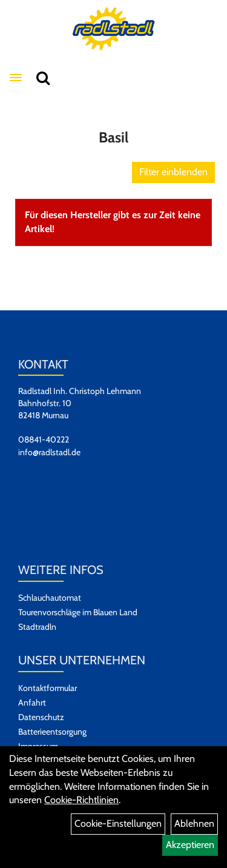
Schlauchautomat (50, 598)
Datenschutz (41, 717)
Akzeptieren (190, 845)
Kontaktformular (48, 688)
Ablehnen (194, 823)
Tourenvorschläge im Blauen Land (78, 612)
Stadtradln (37, 627)
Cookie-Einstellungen (118, 823)
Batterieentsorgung (52, 732)
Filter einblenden (173, 172)
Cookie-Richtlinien (81, 800)
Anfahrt (32, 703)
